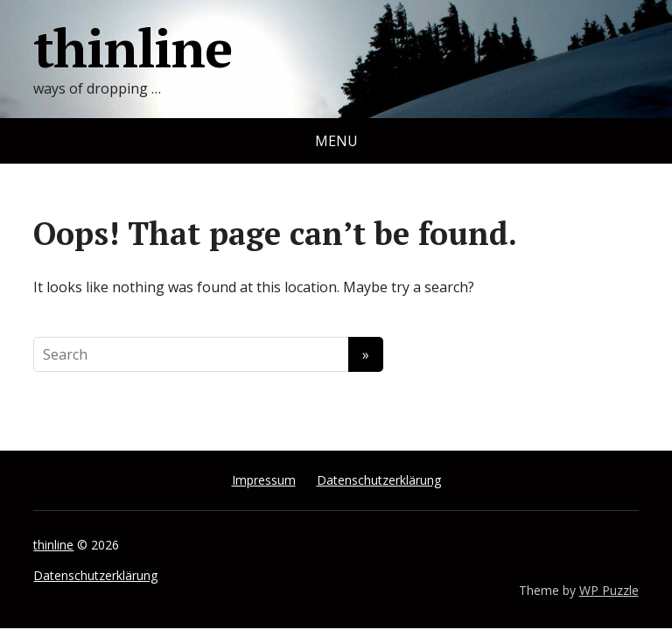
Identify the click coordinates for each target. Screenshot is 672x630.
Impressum (264, 480)
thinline (132, 48)
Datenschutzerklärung (379, 480)
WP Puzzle (609, 590)
